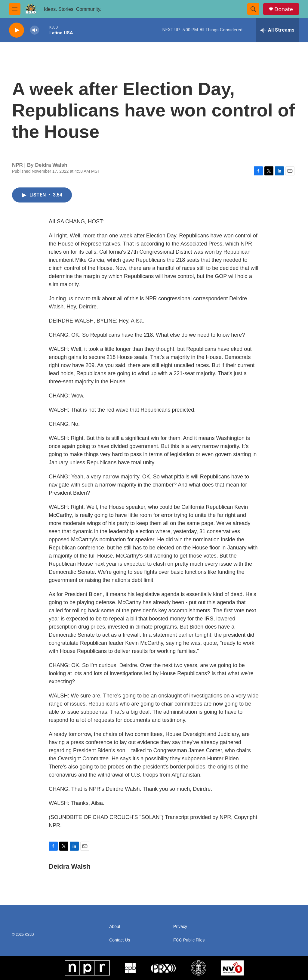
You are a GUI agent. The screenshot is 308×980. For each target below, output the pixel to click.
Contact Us (120, 940)
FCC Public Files (189, 940)
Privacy (180, 927)
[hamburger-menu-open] (15, 9)
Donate (284, 9)
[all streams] (277, 30)
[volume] (35, 30)
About (115, 927)
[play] (17, 30)
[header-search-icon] (253, 9)
